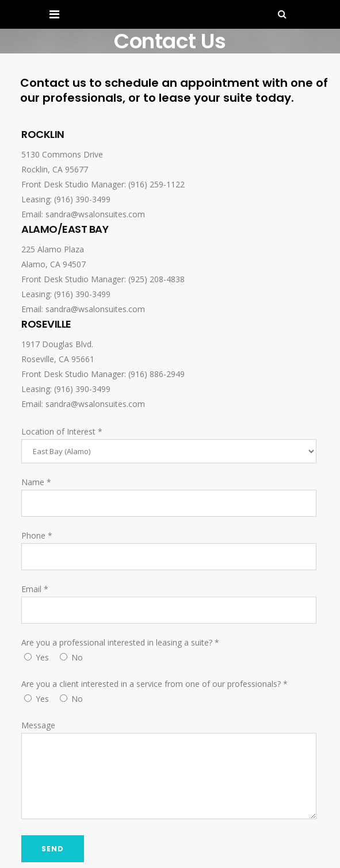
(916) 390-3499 (82, 199)
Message (38, 725)
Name (36, 482)
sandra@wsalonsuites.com (95, 214)
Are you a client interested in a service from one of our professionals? (154, 684)
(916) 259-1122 (156, 184)
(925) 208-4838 (156, 279)
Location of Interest (62, 431)
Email (35, 589)
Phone (37, 535)
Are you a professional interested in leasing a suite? (120, 642)
